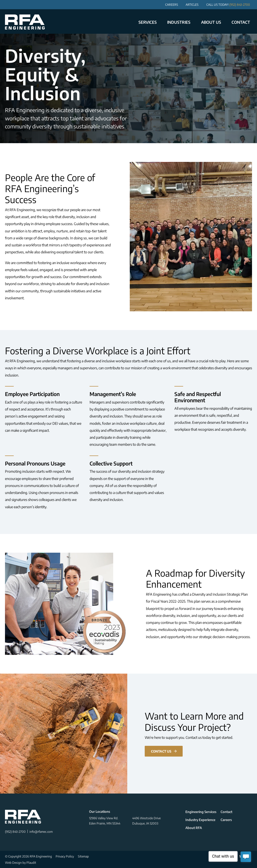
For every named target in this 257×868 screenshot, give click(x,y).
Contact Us (161, 751)
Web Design (13, 863)
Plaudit (31, 863)
